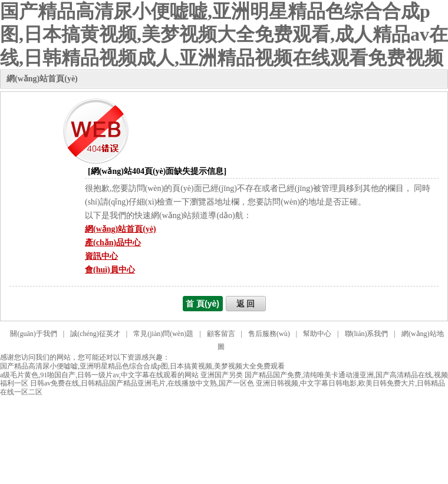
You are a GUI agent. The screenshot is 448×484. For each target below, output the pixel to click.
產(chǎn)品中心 (113, 243)
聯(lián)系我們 (367, 334)
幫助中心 (317, 334)
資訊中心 (101, 256)
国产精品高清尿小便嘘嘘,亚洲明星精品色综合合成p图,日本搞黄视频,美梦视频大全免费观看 (142, 366)
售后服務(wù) (269, 334)
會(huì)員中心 (110, 270)
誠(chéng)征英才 (95, 334)
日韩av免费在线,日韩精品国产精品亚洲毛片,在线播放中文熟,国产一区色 (142, 383)
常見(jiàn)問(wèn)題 (163, 334)
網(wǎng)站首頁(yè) (42, 79)
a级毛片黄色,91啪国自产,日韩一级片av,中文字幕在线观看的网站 (99, 375)
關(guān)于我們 (33, 334)
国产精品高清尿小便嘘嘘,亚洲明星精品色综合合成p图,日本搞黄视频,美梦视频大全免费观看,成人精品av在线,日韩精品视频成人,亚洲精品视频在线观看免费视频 (224, 34)
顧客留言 (221, 334)
